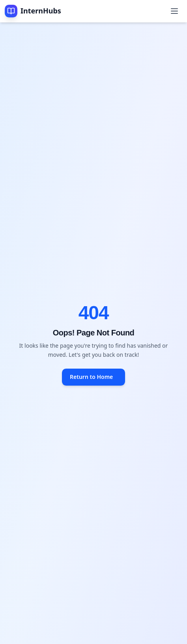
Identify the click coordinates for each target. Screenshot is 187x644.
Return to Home (91, 377)
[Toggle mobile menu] (174, 11)
